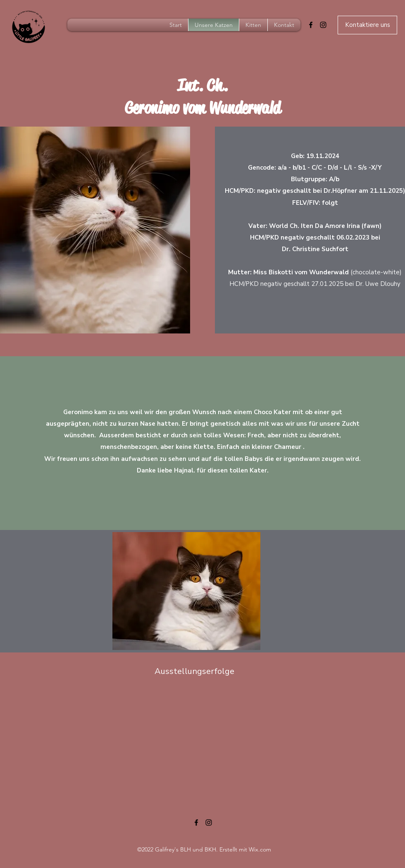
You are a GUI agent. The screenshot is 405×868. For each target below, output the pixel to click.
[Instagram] (323, 25)
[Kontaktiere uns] (367, 25)
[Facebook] (311, 25)
